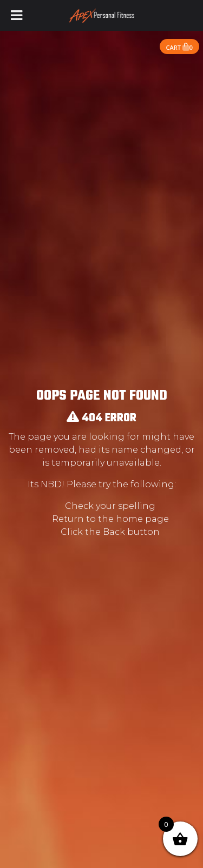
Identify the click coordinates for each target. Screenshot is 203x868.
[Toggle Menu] (17, 15)
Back (114, 532)
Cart (179, 47)
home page (142, 519)
